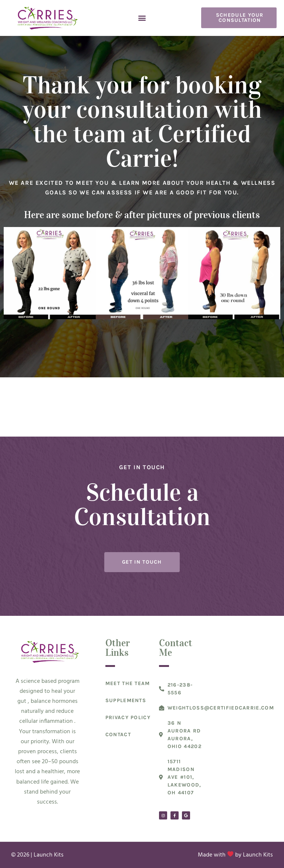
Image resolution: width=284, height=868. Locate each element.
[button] (142, 18)
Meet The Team (128, 683)
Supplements (126, 700)
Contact (118, 735)
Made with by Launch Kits (235, 855)
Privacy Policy (128, 717)
